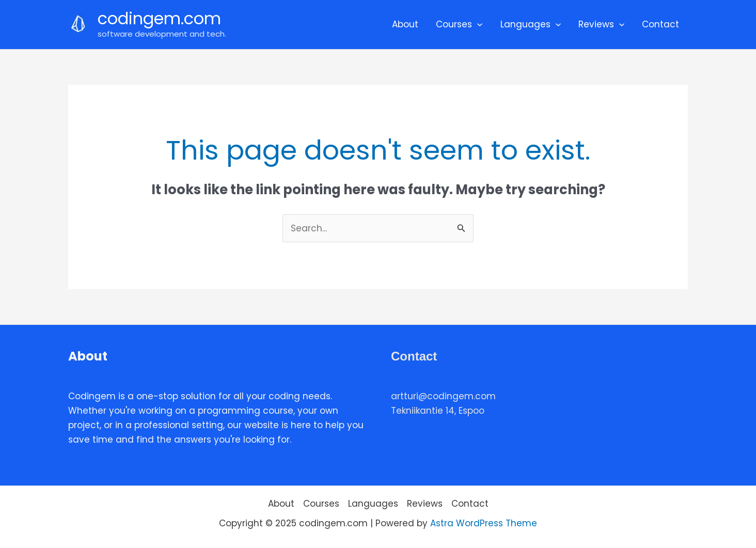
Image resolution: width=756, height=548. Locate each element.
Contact (660, 24)
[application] (477, 24)
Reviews (601, 24)
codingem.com (159, 18)
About (405, 24)
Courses (459, 24)
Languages (531, 24)
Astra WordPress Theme (484, 523)
